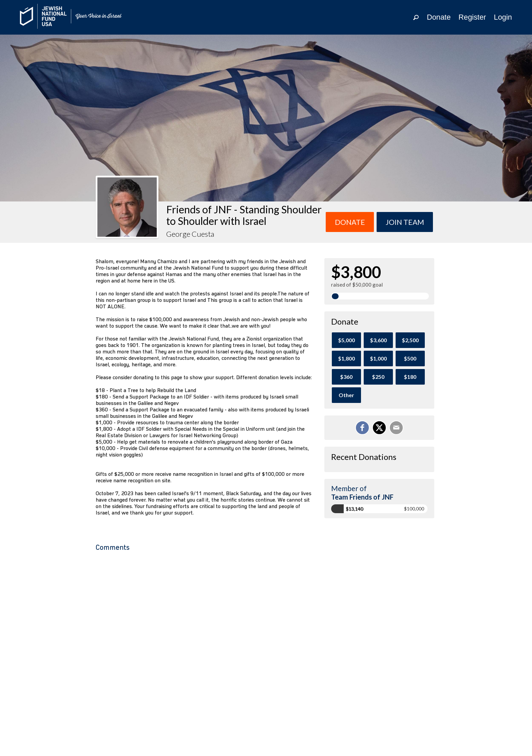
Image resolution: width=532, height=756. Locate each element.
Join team (405, 222)
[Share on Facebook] (362, 428)
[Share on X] (379, 428)
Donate (439, 17)
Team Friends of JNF (362, 497)
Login (503, 17)
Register (472, 17)
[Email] (396, 428)
